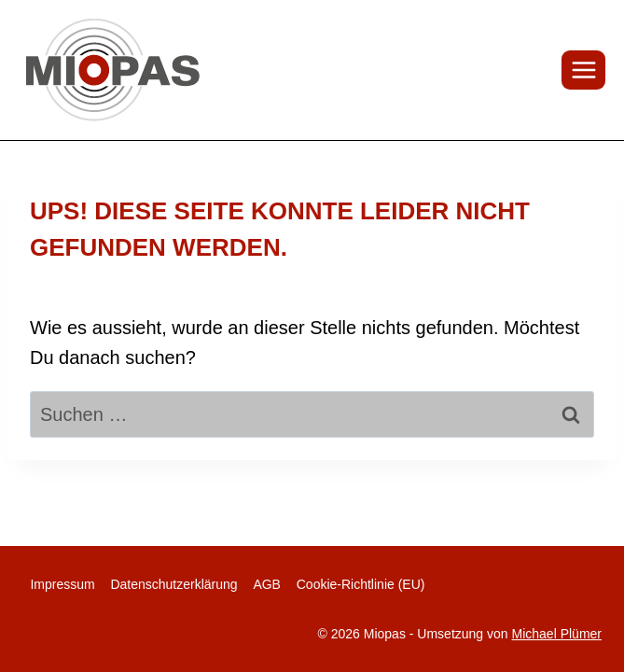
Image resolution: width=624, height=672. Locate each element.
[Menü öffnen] (583, 70)
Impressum (62, 584)
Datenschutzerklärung (173, 584)
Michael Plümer (557, 634)
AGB (267, 584)
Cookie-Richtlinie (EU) (361, 584)
